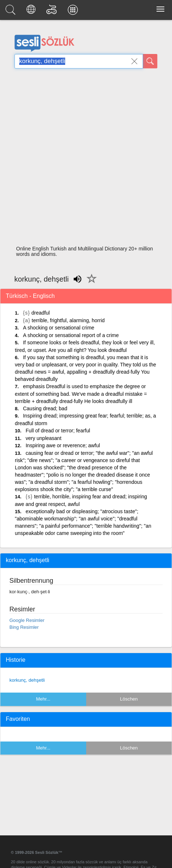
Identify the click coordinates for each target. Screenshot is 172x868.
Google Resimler (27, 620)
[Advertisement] (83, 159)
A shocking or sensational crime (58, 328)
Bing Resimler (24, 627)
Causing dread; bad (45, 408)
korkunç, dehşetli (27, 680)
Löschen (129, 699)
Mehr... (43, 699)
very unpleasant (44, 438)
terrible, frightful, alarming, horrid (68, 320)
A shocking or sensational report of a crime (71, 335)
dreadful (41, 313)
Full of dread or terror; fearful (58, 431)
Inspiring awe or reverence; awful (63, 445)
